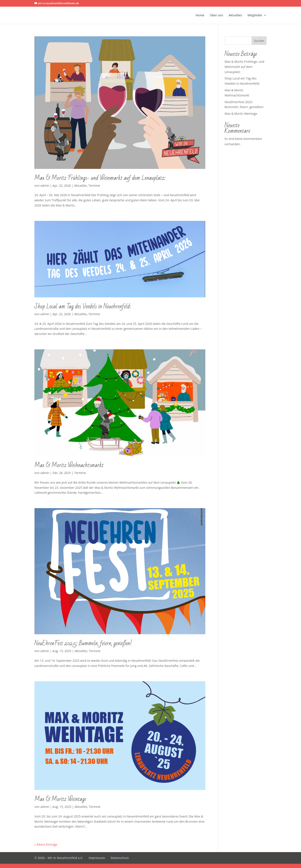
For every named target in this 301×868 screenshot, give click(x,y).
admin (45, 186)
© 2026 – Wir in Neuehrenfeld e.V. (59, 858)
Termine (94, 186)
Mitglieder (255, 15)
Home (200, 15)
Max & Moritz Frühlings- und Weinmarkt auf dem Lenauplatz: (100, 178)
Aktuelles (235, 15)
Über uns (216, 15)
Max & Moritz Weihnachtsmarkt (69, 465)
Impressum (97, 858)
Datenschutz (120, 858)
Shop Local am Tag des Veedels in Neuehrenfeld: (83, 306)
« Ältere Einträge (46, 844)
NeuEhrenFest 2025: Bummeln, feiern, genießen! (83, 643)
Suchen (259, 41)
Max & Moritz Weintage (60, 799)
